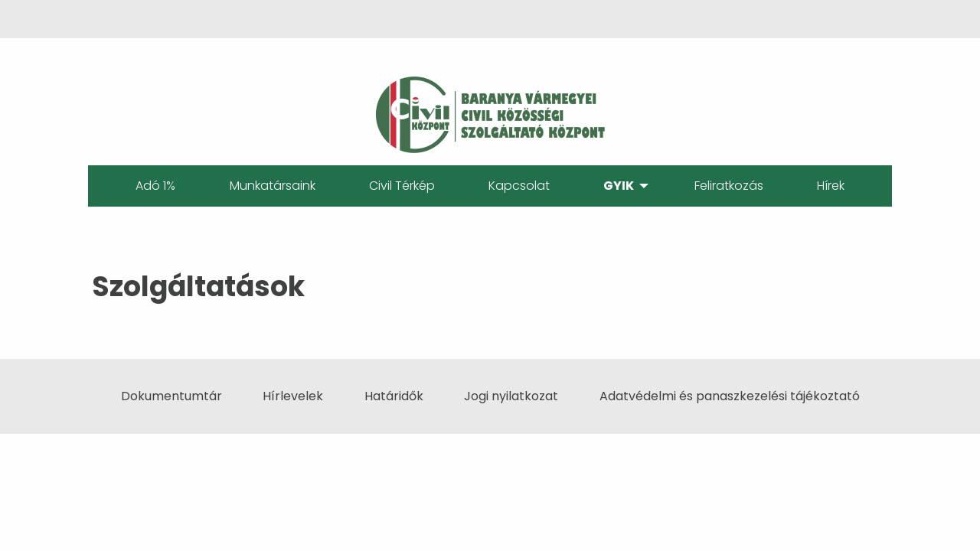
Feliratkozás (729, 186)
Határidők (394, 396)
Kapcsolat (519, 186)
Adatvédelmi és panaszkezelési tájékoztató (730, 396)
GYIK (619, 186)
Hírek (831, 186)
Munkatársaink (273, 186)
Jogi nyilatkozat (511, 396)
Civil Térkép (402, 186)
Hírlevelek (293, 396)
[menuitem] (155, 186)
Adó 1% (155, 186)
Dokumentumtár (171, 396)
